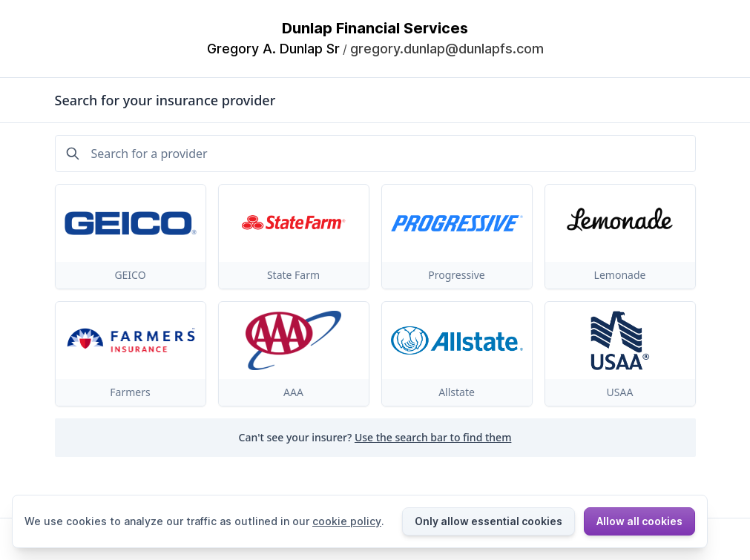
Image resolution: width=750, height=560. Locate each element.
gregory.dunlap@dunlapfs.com (447, 49)
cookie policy (347, 521)
